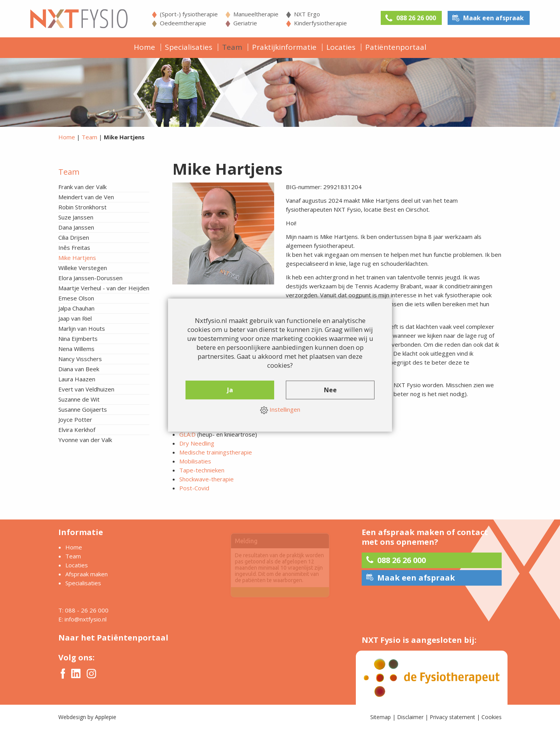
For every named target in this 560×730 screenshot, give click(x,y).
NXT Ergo (307, 14)
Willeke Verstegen (83, 268)
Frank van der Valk (82, 187)
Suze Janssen (76, 217)
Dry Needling (197, 443)
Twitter (76, 673)
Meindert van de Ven (86, 197)
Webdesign (72, 717)
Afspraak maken (87, 574)
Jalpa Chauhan (76, 308)
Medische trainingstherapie (216, 452)
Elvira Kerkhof (77, 430)
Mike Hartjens (77, 258)
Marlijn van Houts (82, 328)
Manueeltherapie (256, 14)
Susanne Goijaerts (83, 409)
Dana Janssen (76, 227)
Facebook (63, 674)
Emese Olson (76, 298)
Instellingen (280, 410)
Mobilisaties (195, 461)
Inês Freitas (74, 247)
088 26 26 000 (416, 18)
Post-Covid (194, 488)
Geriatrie (245, 23)
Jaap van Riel (75, 318)
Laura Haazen (77, 379)
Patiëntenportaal (396, 47)
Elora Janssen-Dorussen (90, 278)
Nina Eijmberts (78, 339)
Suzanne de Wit (79, 399)
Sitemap (381, 717)
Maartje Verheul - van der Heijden (104, 288)
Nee (330, 390)
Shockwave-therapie (206, 479)
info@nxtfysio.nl (86, 619)
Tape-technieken (202, 470)
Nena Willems (76, 349)
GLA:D (187, 434)
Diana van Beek (79, 369)
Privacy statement (452, 717)
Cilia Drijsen (74, 237)
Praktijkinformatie (284, 47)
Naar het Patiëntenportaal (113, 638)
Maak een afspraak (493, 18)
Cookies (492, 717)
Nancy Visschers (80, 359)
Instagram (91, 674)
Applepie (106, 717)
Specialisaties (189, 47)
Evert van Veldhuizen (86, 389)
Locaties (341, 47)
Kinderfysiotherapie (320, 23)
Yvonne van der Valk (85, 440)
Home (144, 47)
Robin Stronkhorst (82, 207)
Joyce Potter (75, 419)
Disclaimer (410, 717)
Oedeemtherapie (183, 23)
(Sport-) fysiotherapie (189, 14)
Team (232, 47)
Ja (230, 390)
